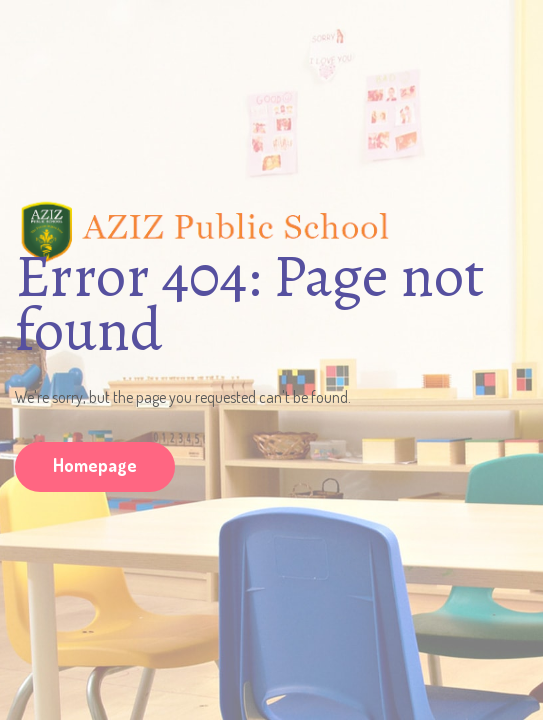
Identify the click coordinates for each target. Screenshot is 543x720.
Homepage (95, 465)
